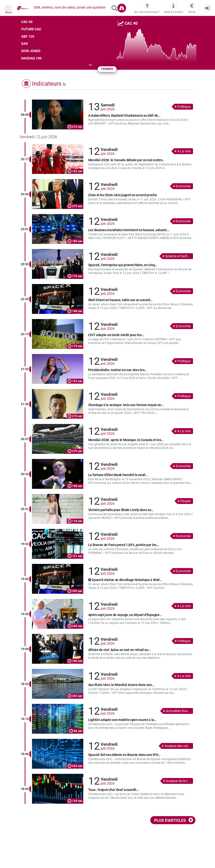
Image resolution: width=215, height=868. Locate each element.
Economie (183, 186)
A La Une (184, 151)
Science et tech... (178, 256)
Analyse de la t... (178, 781)
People (185, 501)
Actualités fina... (178, 711)
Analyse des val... (177, 746)
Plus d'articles (170, 820)
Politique (184, 107)
